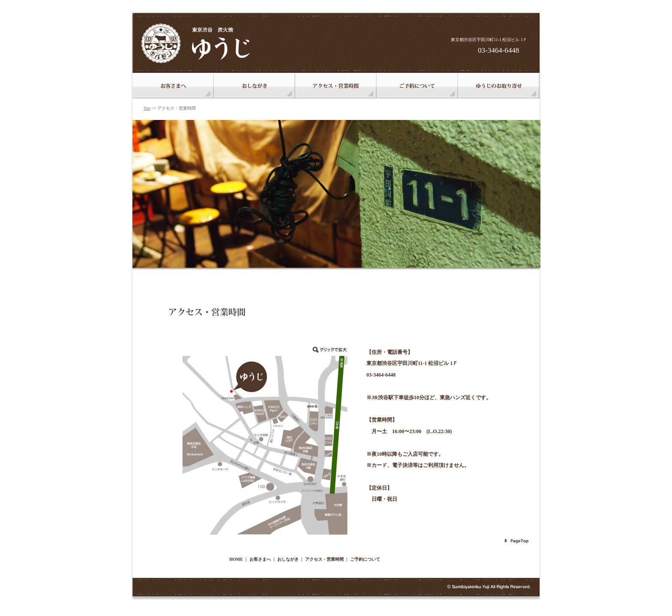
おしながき (288, 559)
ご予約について (365, 559)
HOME (236, 559)
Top (147, 108)
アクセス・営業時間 (324, 559)
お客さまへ (260, 559)
